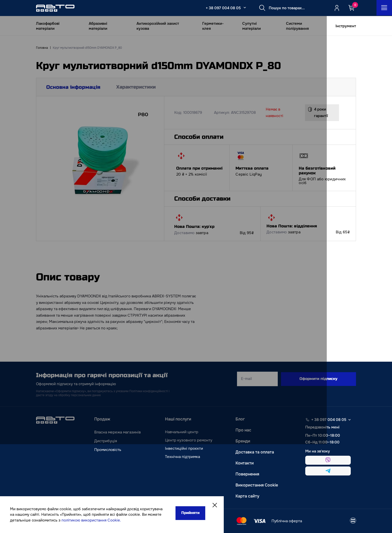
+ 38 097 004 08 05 (222, 8)
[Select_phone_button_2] (244, 8)
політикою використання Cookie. (43, 520)
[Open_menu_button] (384, 8)
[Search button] (261, 8)
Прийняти (155, 507)
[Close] (180, 500)
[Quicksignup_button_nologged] (337, 8)
